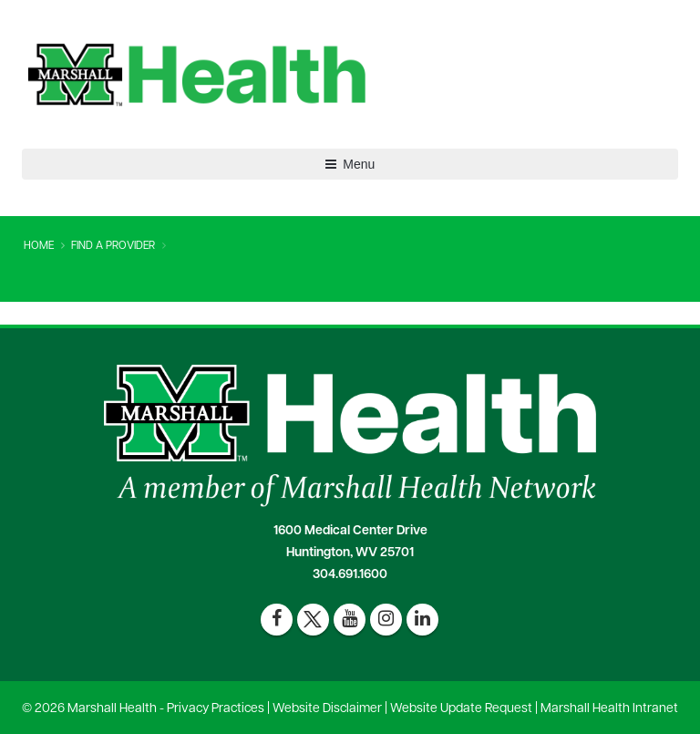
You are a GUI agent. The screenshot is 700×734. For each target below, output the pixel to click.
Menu (350, 164)
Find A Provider (113, 246)
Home (39, 246)
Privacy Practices (216, 709)
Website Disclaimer (327, 709)
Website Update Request (461, 709)
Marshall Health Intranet (609, 709)
